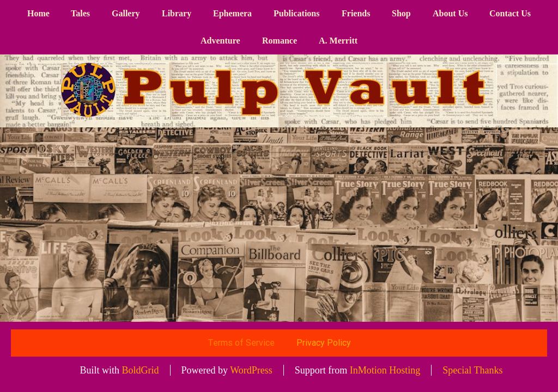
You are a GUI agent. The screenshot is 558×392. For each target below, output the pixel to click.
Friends (356, 13)
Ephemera (232, 13)
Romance (280, 41)
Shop (401, 13)
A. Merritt (338, 41)
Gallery (126, 13)
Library (177, 13)
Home (38, 13)
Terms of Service (241, 343)
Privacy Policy (324, 343)
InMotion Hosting (385, 370)
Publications (296, 13)
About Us (450, 13)
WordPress (251, 370)
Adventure (220, 41)
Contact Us (510, 13)
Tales (80, 13)
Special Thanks (472, 370)
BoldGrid (141, 370)
